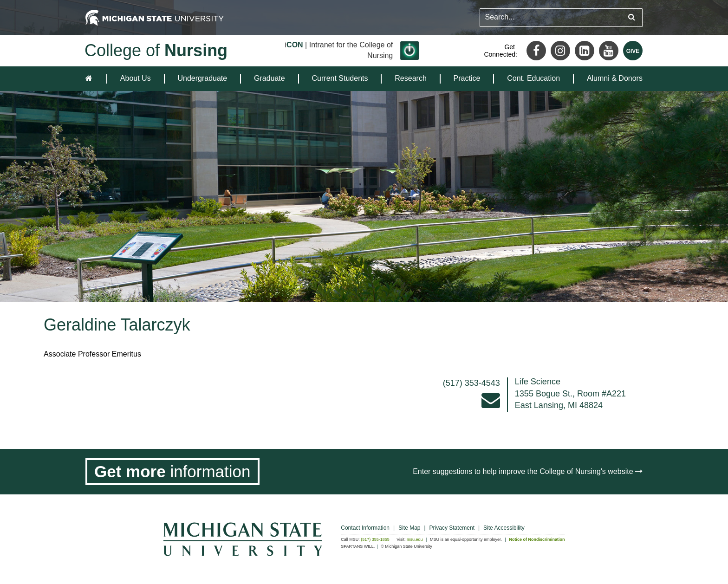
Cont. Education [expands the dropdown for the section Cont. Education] (533, 78)
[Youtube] (609, 51)
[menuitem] (136, 79)
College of (156, 50)
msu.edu (415, 539)
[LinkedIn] (585, 51)
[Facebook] (536, 51)
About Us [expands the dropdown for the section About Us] (136, 78)
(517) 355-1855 (375, 539)
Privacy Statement (452, 528)
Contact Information (365, 528)
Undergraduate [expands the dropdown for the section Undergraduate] (202, 78)
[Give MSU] (633, 51)
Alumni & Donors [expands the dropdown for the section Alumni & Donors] (615, 78)
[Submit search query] (632, 17)
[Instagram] (560, 51)
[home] (91, 79)
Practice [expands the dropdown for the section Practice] (467, 78)
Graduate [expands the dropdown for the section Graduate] (270, 78)
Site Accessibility (504, 528)
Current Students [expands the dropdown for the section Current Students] (340, 78)
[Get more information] (172, 472)
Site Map (409, 528)
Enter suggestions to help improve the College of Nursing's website (528, 471)
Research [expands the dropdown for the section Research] (410, 78)
